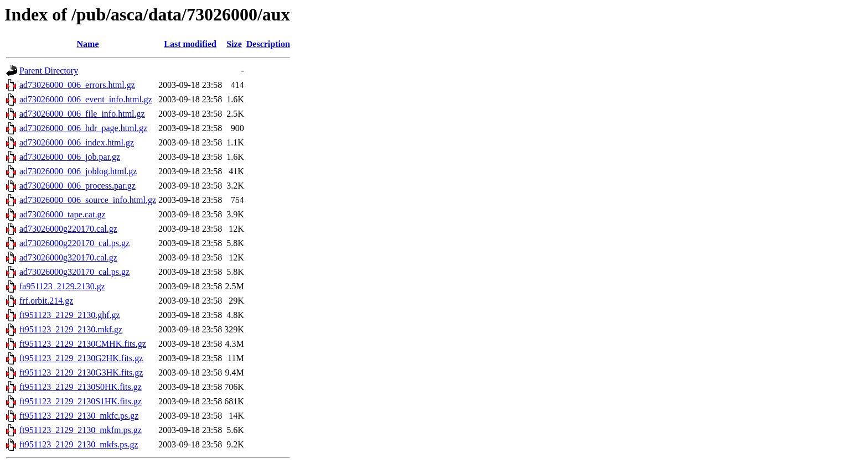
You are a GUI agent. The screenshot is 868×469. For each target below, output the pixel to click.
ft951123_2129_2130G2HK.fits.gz (81, 358)
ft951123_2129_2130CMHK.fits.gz (83, 344)
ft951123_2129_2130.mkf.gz (71, 329)
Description (268, 44)
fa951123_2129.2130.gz (62, 286)
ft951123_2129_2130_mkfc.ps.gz (79, 416)
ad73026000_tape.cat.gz (63, 214)
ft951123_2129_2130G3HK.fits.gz (81, 372)
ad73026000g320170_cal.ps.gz (74, 272)
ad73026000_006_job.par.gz (70, 157)
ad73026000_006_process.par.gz (77, 186)
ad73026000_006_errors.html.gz (77, 85)
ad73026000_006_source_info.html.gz (88, 200)
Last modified (190, 44)
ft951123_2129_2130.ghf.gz (70, 315)
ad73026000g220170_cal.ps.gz (74, 243)
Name (88, 44)
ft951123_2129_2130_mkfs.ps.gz (79, 444)
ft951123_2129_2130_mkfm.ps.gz (81, 430)
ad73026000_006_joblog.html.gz (78, 171)
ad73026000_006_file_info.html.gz (82, 114)
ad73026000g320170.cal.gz (68, 257)
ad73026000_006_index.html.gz (77, 142)
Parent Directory (49, 71)
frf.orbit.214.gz (46, 301)
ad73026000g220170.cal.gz (68, 229)
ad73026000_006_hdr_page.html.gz (83, 128)
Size (234, 44)
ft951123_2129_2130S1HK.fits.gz (81, 401)
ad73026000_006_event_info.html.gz (86, 99)
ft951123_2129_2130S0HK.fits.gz (81, 387)
